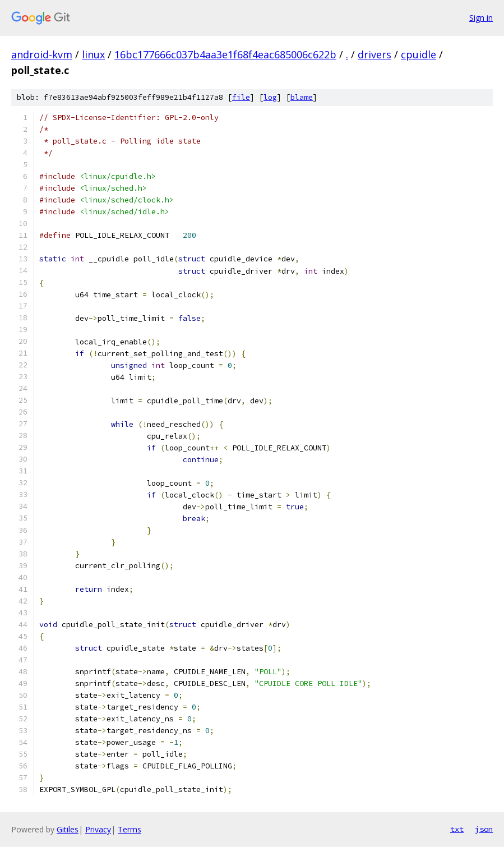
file (241, 97)
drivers (374, 54)
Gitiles (68, 829)
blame (302, 97)
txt (457, 829)
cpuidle (419, 54)
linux (93, 54)
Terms (130, 829)
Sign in (481, 18)
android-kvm (42, 54)
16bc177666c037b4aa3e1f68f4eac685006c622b (225, 54)
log (270, 97)
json (484, 829)
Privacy (98, 829)
